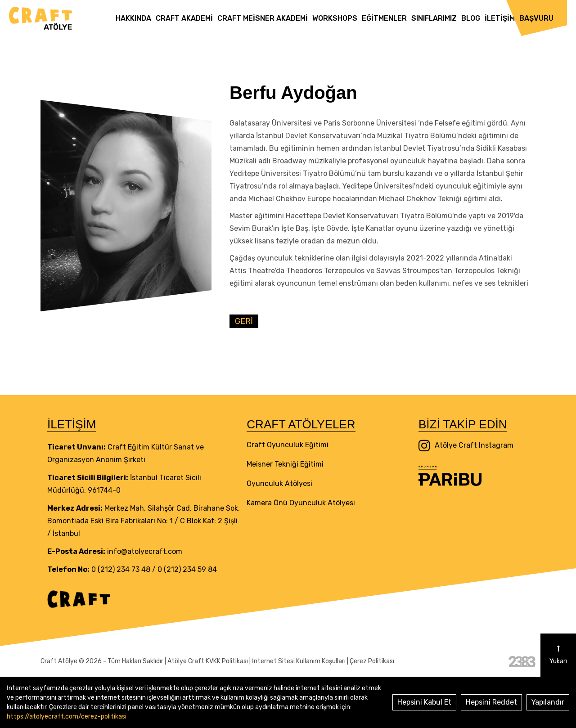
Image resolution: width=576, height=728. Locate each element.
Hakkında (133, 18)
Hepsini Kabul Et (424, 702)
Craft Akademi (184, 18)
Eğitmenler (384, 18)
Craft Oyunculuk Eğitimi (288, 445)
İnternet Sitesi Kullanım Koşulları (299, 661)
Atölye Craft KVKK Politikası (208, 661)
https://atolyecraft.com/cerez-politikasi (67, 717)
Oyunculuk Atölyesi (279, 483)
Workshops (335, 18)
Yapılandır (548, 702)
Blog (471, 18)
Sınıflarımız (434, 18)
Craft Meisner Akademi (263, 18)
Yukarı (558, 655)
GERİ (244, 321)
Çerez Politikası (372, 661)
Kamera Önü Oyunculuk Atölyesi (301, 503)
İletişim (500, 18)
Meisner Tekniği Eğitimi (285, 464)
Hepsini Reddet (491, 702)
